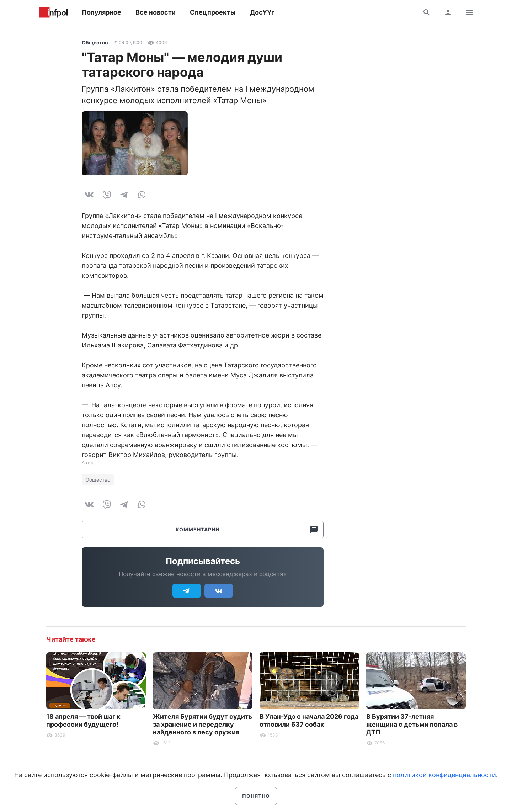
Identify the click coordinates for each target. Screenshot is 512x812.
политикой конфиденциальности (444, 775)
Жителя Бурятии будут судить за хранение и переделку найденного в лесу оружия (203, 724)
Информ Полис (53, 12)
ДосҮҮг (262, 12)
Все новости (156, 12)
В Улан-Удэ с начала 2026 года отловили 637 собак (309, 720)
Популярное (102, 12)
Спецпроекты (213, 12)
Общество (95, 43)
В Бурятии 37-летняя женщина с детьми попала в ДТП (412, 724)
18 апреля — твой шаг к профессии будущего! (83, 720)
